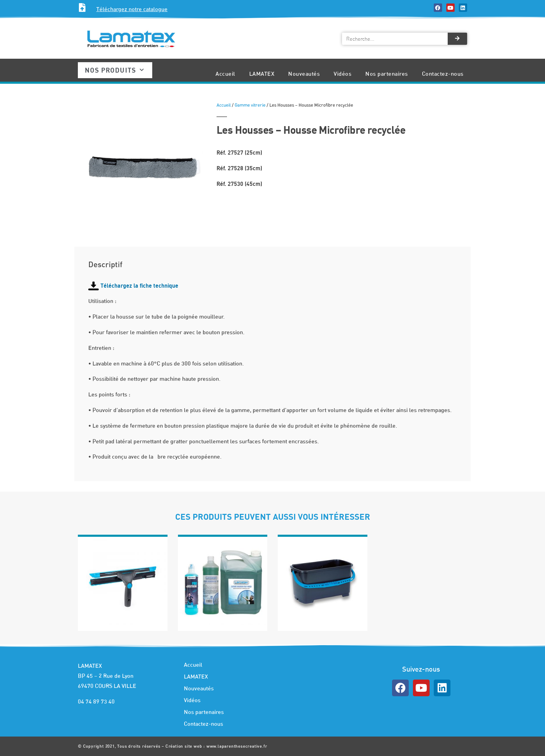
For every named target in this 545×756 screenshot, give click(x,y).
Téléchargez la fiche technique (139, 286)
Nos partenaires (387, 74)
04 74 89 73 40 (96, 701)
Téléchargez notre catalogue (132, 9)
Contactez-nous (443, 74)
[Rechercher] (457, 39)
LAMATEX (262, 74)
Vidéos (343, 74)
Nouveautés (304, 74)
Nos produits (115, 70)
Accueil (225, 74)
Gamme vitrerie (250, 105)
